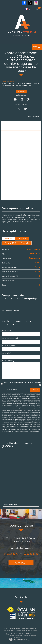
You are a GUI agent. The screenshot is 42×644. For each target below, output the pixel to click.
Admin (36, 630)
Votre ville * (6, 353)
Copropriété (10, 243)
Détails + (22, 238)
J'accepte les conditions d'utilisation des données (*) (23, 384)
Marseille (11, 82)
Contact (21, 563)
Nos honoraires (26, 630)
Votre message (8, 361)
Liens (32, 630)
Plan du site (7, 630)
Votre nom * (7, 331)
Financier (25, 243)
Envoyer (35, 390)
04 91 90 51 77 (11, 554)
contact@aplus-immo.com (21, 548)
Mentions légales (16, 630)
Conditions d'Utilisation (20, 431)
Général (8, 238)
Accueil (4, 82)
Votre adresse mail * (10, 338)
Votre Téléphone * (9, 346)
